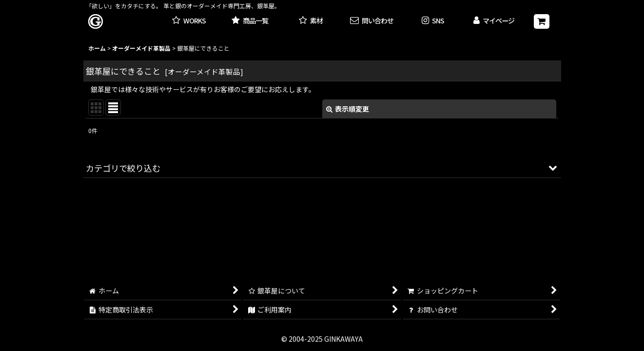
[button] (433, 21)
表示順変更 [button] (348, 109)
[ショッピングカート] (542, 21)
